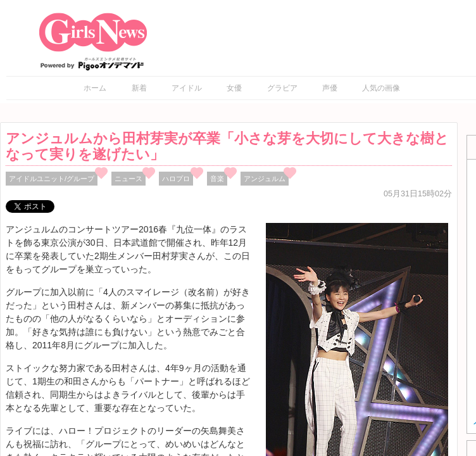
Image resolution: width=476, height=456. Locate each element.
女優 (234, 88)
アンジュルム (265, 179)
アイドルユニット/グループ (52, 179)
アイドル (187, 88)
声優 (330, 88)
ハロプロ (176, 179)
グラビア (282, 88)
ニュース (128, 179)
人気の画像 (381, 88)
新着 (139, 88)
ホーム (95, 88)
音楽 (217, 179)
